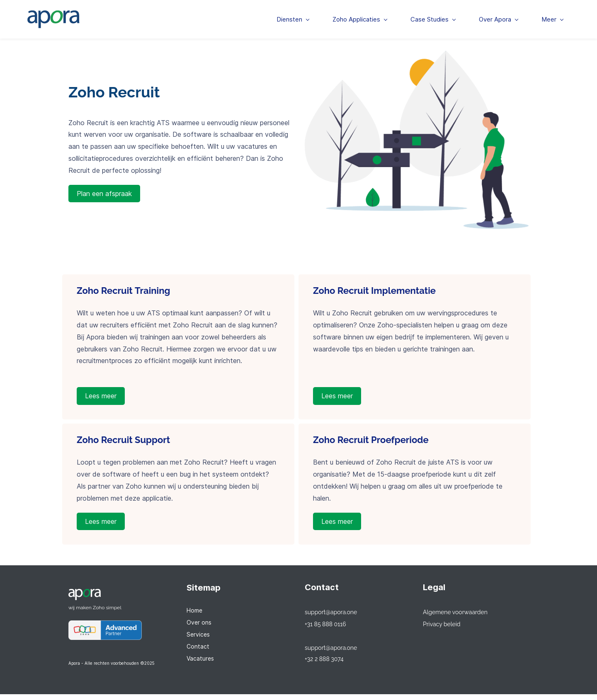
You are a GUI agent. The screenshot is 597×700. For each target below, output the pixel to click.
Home (194, 616)
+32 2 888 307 (323, 666)
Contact (198, 652)
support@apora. (326, 618)
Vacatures (200, 664)
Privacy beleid (442, 630)
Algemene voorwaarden (455, 618)
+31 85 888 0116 (325, 630)
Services (198, 640)
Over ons (199, 628)
